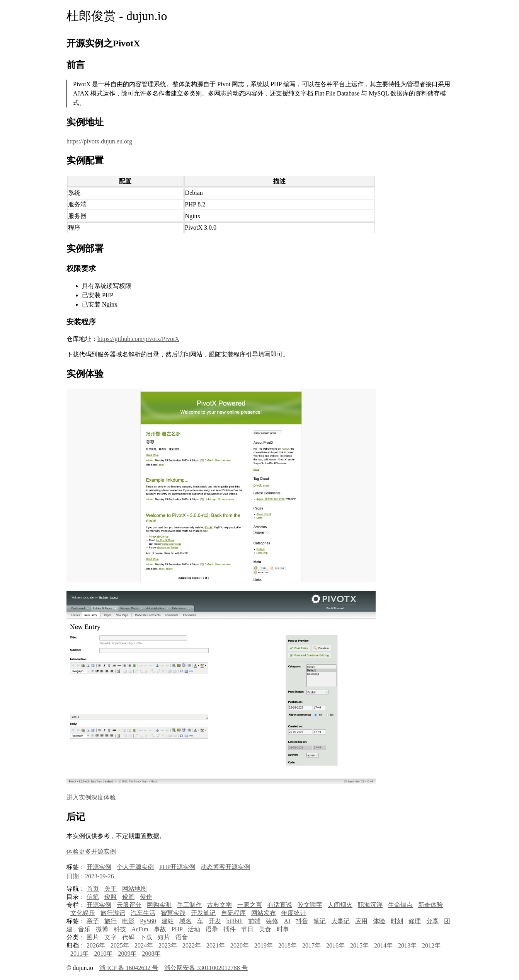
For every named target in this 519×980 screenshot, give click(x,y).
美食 (265, 929)
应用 (361, 921)
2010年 (103, 954)
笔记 (320, 921)
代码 (128, 937)
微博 (102, 929)
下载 (146, 937)
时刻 (397, 921)
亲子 (93, 921)
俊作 (146, 897)
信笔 (93, 897)
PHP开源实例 (177, 867)
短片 (164, 937)
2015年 (359, 945)
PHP (177, 929)
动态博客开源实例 (225, 867)
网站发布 (264, 913)
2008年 (151, 954)
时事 (283, 929)
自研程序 (233, 913)
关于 (111, 889)
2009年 (127, 954)
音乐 (84, 929)
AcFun (140, 929)
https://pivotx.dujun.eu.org (99, 141)
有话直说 (280, 905)
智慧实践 (173, 913)
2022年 (192, 945)
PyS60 (148, 921)
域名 (185, 921)
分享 (432, 921)
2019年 (264, 945)
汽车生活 (143, 913)
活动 (194, 929)
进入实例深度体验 (91, 797)
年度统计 (294, 913)
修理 (415, 921)
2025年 (120, 945)
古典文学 (220, 905)
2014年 (383, 945)
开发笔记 (203, 913)
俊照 (111, 897)
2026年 (96, 945)
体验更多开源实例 (91, 851)
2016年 (335, 945)
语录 (212, 929)
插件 (230, 929)
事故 (160, 929)
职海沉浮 (370, 905)
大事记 (340, 921)
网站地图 (134, 889)
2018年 (288, 945)
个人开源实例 (135, 867)
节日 (247, 929)
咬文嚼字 (310, 905)
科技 (120, 929)
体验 (379, 921)
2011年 (79, 954)
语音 (182, 937)
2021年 (216, 945)
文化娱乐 (83, 913)
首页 (93, 889)
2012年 (431, 945)
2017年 (311, 945)
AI (287, 921)
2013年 (407, 945)
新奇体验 (431, 905)
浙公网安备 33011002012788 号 (206, 968)
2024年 (144, 945)
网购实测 (159, 905)
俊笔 (128, 897)
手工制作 (189, 905)
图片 (93, 937)
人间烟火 (340, 905)
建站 (168, 921)
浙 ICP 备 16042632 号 (129, 968)
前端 (254, 921)
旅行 (111, 921)
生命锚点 (400, 905)
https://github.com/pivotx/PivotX (138, 339)
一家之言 (250, 905)
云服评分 (129, 905)
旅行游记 (113, 913)
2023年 (168, 945)
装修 (272, 921)
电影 (128, 921)
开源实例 (99, 867)
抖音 (302, 921)
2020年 (240, 945)
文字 (111, 937)
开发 (215, 921)
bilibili (235, 921)
